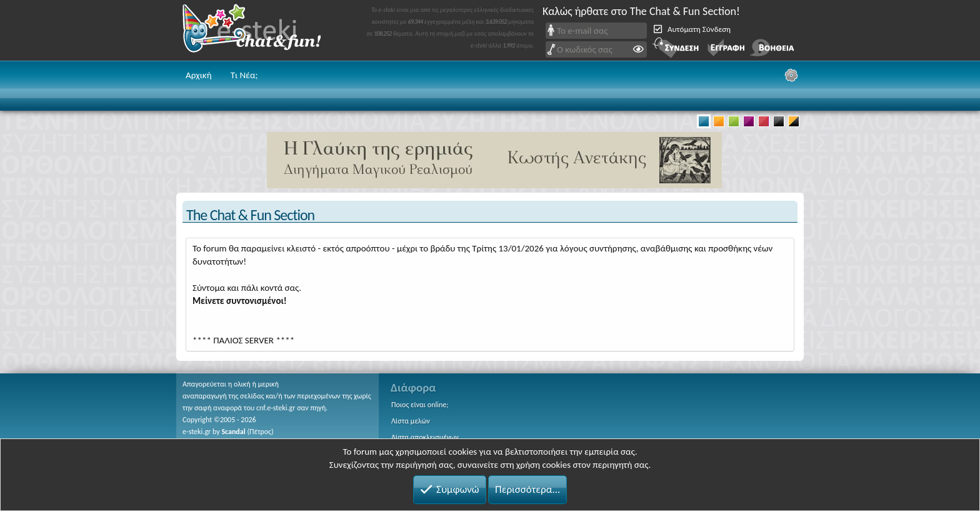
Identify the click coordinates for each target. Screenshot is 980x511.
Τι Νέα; (244, 75)
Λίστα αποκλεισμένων (425, 437)
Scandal (233, 432)
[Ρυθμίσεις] (791, 75)
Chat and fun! (261, 30)
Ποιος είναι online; (420, 405)
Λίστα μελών (411, 421)
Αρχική (199, 75)
